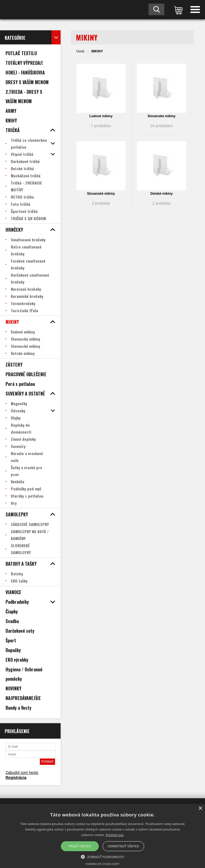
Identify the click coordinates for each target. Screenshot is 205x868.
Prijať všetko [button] (80, 846)
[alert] (102, 836)
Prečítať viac (115, 835)
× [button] (200, 809)
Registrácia (16, 778)
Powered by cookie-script (102, 864)
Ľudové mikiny (101, 116)
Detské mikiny (162, 194)
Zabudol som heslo (22, 773)
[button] (102, 856)
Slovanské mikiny (101, 194)
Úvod (80, 51)
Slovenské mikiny (162, 116)
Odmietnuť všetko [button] (123, 846)
